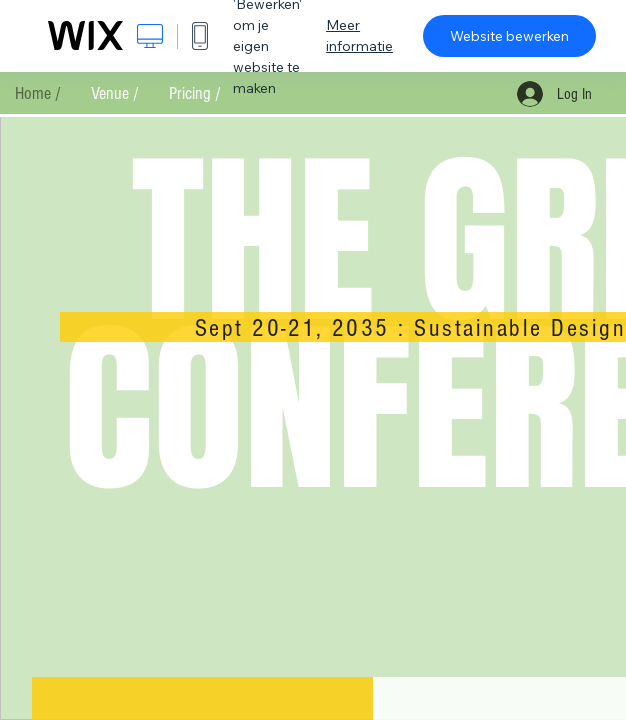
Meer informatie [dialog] (359, 35)
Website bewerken (509, 36)
